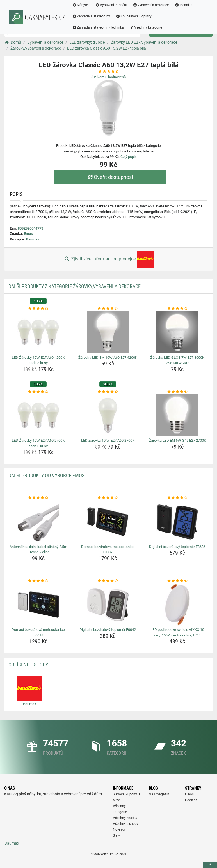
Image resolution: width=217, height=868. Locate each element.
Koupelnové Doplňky (134, 16)
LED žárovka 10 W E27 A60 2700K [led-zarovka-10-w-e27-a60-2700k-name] (108, 440)
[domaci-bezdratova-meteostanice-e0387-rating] (108, 498)
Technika (183, 5)
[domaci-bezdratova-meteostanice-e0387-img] (108, 522)
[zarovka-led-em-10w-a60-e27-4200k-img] (108, 332)
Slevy (117, 835)
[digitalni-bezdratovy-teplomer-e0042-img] (108, 605)
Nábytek (81, 5)
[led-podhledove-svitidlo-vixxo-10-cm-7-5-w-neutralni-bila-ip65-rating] (177, 581)
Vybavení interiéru (111, 5)
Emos (28, 234)
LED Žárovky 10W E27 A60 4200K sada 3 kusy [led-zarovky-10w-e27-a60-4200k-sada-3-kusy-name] (38, 360)
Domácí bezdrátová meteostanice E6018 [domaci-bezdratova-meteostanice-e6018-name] (38, 632)
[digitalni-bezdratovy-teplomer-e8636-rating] (177, 498)
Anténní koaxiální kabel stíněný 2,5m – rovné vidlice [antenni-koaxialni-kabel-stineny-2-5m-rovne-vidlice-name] (38, 549)
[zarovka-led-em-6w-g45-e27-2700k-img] (177, 415)
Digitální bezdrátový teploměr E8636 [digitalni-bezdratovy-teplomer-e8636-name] (177, 547)
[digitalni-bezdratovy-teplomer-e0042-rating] (108, 581)
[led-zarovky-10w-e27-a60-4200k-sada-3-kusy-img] (38, 332)
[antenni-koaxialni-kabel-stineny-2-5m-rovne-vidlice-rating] (38, 498)
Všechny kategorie (146, 27)
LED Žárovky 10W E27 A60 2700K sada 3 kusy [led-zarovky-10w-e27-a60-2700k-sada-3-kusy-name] (38, 443)
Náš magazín (159, 794)
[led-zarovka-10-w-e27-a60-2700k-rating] (108, 392)
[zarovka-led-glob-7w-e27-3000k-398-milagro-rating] (177, 309)
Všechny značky (125, 818)
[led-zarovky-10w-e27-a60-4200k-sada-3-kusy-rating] (38, 309)
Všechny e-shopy (126, 824)
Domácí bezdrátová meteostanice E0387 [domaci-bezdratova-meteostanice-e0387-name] (108, 549)
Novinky (119, 830)
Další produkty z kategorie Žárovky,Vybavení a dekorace (75, 286)
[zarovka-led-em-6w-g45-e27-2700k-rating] (177, 392)
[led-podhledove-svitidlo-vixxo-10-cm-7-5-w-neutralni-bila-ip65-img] (177, 605)
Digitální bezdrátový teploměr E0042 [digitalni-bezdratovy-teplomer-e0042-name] (108, 630)
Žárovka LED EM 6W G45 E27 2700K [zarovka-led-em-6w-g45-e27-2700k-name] (177, 440)
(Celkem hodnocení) (109, 77)
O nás (189, 794)
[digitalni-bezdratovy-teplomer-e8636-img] (177, 522)
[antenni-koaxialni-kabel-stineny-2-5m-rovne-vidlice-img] (38, 522)
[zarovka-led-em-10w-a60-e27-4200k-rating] (108, 309)
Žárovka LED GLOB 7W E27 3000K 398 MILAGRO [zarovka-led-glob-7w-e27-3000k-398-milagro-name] (177, 360)
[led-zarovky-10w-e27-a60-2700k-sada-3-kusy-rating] (38, 392)
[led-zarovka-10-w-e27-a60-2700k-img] (108, 415)
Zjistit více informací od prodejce (108, 259)
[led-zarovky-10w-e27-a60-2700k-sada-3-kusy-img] (38, 415)
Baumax (33, 239)
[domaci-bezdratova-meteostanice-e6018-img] (38, 605)
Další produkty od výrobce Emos (46, 475)
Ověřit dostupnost (110, 177)
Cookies (191, 800)
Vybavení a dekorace (151, 5)
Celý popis (129, 157)
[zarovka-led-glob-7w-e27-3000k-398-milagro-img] (177, 332)
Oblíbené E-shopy (28, 665)
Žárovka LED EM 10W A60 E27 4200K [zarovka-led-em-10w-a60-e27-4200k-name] (108, 357)
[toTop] (210, 865)
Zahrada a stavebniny (91, 16)
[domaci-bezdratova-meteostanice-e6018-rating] (38, 581)
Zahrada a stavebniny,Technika (98, 27)
